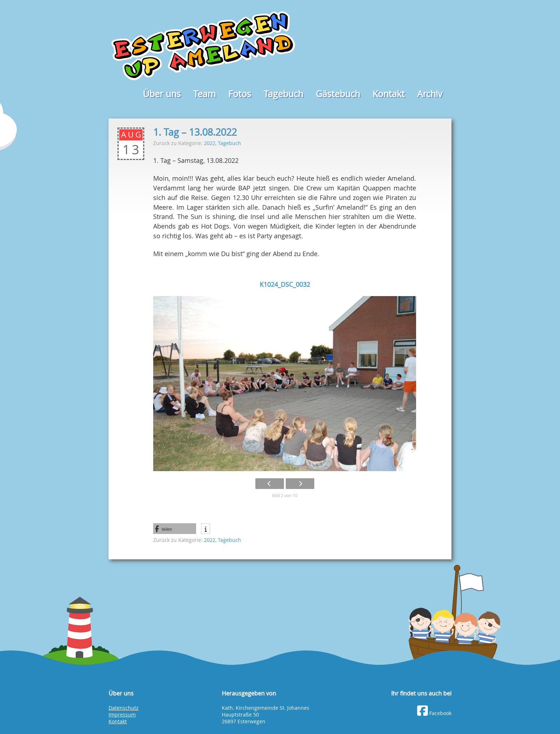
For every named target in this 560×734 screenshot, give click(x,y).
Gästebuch (338, 94)
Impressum (122, 715)
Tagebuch (283, 94)
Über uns (162, 94)
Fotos (240, 94)
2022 (210, 143)
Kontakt (389, 94)
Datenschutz (124, 708)
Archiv (430, 94)
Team (204, 94)
